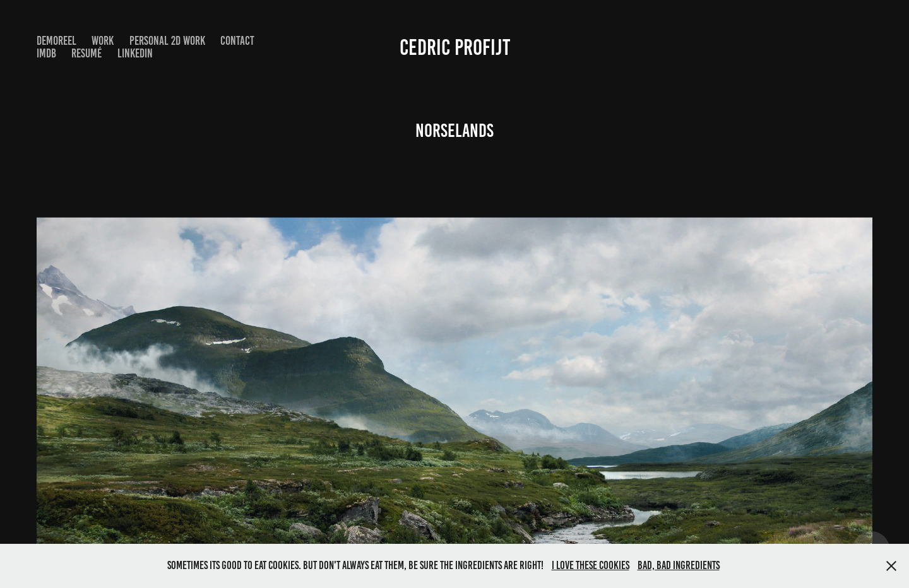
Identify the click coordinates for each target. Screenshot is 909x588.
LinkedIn (135, 53)
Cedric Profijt (455, 47)
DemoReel (56, 41)
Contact (237, 41)
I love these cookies (591, 565)
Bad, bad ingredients (679, 565)
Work (103, 41)
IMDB (46, 53)
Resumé (86, 53)
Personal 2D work (167, 41)
